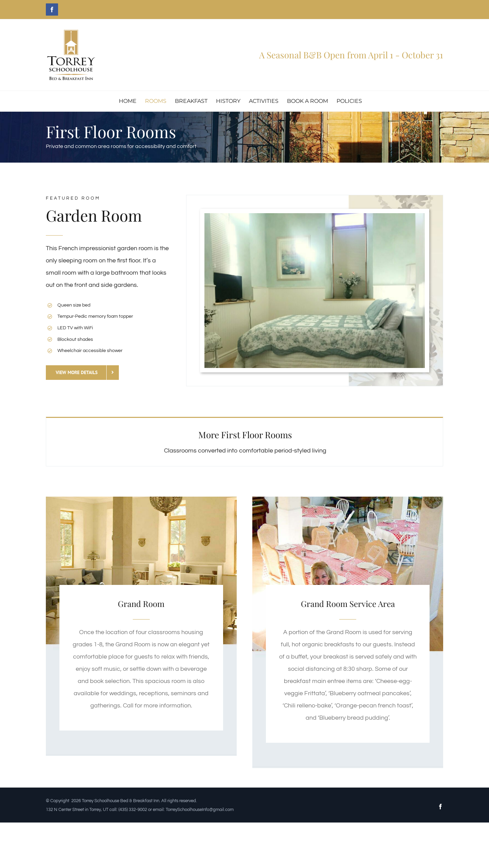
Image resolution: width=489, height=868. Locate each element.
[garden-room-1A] (315, 216)
